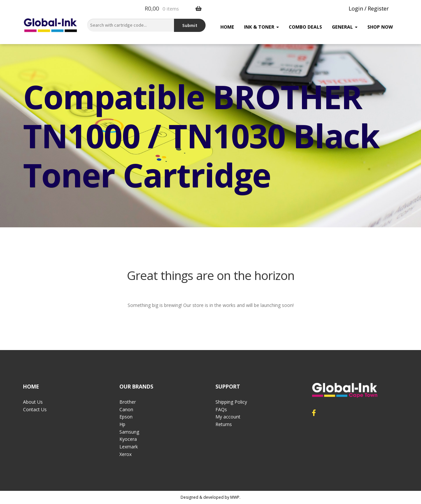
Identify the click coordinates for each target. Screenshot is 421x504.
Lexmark (129, 447)
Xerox (125, 454)
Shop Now (380, 27)
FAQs (221, 409)
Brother (128, 402)
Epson (126, 417)
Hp (122, 424)
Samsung (129, 432)
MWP (235, 497)
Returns (224, 424)
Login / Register (369, 8)
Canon (126, 409)
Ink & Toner (261, 27)
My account (228, 417)
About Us (33, 402)
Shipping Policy (231, 402)
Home (227, 27)
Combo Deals (305, 27)
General (345, 27)
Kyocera (128, 439)
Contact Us (35, 409)
